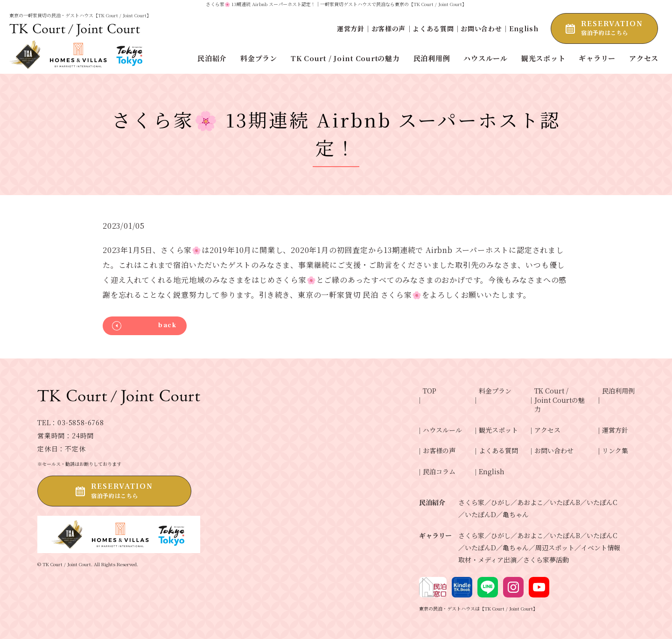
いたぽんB (565, 502)
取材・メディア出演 (487, 560)
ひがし (501, 502)
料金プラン (495, 391)
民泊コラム (439, 472)
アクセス (547, 430)
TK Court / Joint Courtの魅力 (560, 400)
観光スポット (498, 430)
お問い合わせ (481, 28)
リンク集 (615, 451)
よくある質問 (433, 28)
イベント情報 (601, 548)
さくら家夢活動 (546, 560)
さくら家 (471, 502)
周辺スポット (555, 548)
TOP (430, 391)
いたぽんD (480, 514)
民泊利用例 (618, 391)
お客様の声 (389, 28)
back (167, 325)
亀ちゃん (516, 514)
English (524, 28)
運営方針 (351, 28)
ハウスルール (442, 430)
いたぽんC (602, 502)
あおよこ (530, 502)
